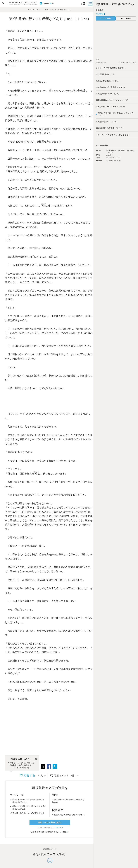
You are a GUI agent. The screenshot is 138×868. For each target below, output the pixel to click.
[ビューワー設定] (83, 3)
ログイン (60, 828)
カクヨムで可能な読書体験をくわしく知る (50, 832)
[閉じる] (36, 759)
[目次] (90, 3)
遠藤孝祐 (99, 10)
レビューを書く (106, 18)
